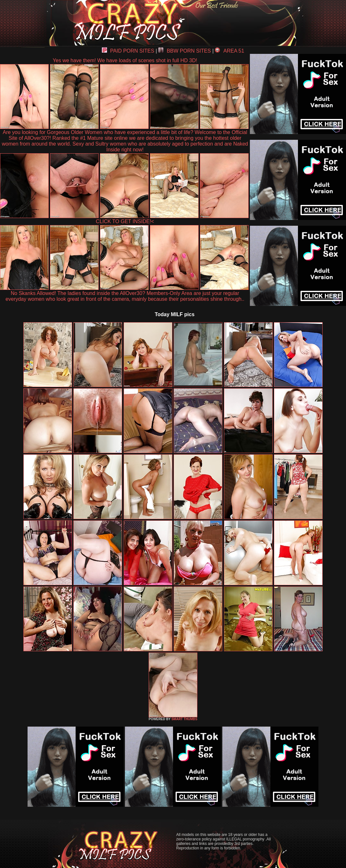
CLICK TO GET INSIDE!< (125, 221)
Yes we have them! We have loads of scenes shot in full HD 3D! (125, 60)
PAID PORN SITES (128, 51)
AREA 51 (230, 51)
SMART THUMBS (184, 719)
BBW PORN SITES (185, 51)
